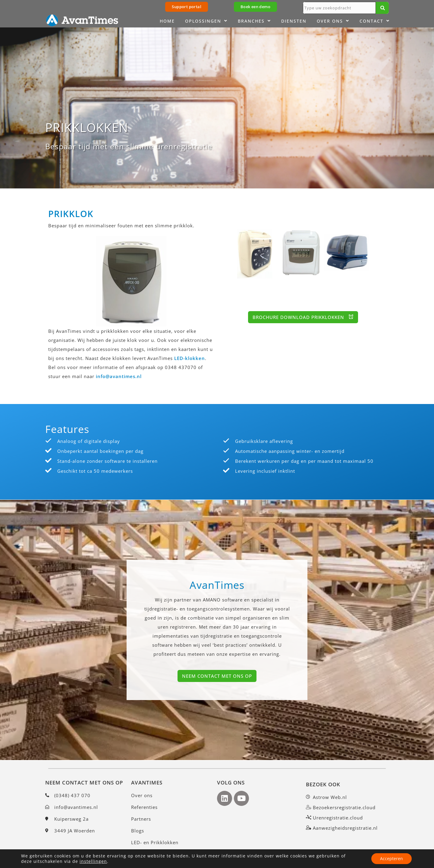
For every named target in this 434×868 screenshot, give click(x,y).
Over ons (333, 21)
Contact (375, 21)
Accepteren (391, 859)
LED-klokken (190, 358)
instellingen (93, 861)
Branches (254, 21)
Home (167, 21)
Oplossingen (206, 21)
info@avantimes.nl (119, 376)
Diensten (294, 21)
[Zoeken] (382, 8)
